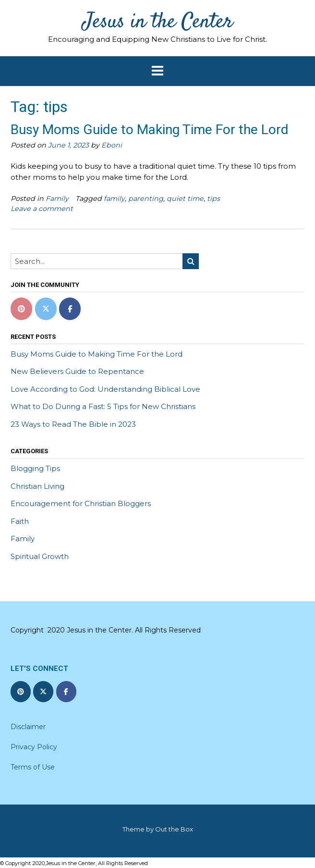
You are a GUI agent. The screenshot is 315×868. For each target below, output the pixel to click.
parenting (146, 198)
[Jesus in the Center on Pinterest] (21, 692)
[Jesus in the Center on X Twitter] (46, 309)
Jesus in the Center (158, 23)
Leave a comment (42, 209)
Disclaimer (28, 727)
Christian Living (37, 486)
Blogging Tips (35, 468)
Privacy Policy (34, 747)
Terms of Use (33, 767)
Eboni (112, 145)
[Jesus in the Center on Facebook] (70, 309)
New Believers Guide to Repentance (77, 371)
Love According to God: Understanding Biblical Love (105, 389)
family (114, 198)
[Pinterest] (21, 309)
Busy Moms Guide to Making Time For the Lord (150, 130)
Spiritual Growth (40, 556)
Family (57, 198)
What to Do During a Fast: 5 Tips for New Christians (103, 406)
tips (213, 198)
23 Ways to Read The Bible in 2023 (73, 424)
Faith (20, 521)
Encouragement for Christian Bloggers (81, 503)
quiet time (185, 198)
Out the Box (174, 829)
